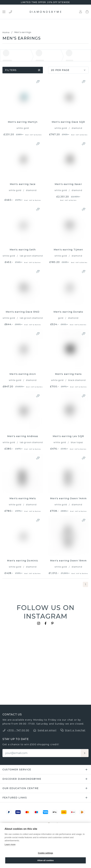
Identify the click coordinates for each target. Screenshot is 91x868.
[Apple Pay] (55, 812)
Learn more (10, 844)
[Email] (42, 753)
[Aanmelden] (85, 753)
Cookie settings (45, 853)
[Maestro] (36, 812)
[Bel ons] (10, 12)
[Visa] (18, 812)
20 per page (68, 70)
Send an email (47, 730)
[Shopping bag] (87, 12)
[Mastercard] (27, 812)
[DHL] (64, 812)
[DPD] (73, 812)
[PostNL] (82, 812)
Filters (23, 70)
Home (6, 32)
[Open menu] (4, 12)
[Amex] (45, 812)
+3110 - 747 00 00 (18, 730)
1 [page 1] (86, 584)
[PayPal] (9, 812)
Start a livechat (75, 730)
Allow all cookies (45, 860)
